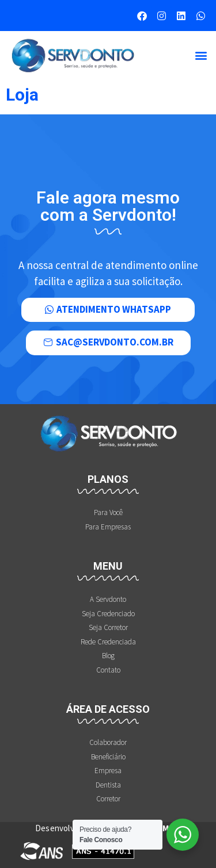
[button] (201, 55)
